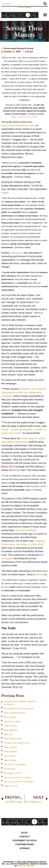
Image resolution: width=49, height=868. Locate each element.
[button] (45, 15)
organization (17, 253)
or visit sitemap (24, 7)
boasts (5, 193)
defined (40, 574)
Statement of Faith (25, 841)
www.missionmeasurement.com (18, 125)
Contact (25, 837)
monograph (7, 558)
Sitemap (25, 848)
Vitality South (26, 866)
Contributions (25, 844)
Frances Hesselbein (26, 530)
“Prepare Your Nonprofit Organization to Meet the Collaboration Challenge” (24, 393)
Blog (24, 833)
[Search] (45, 4)
